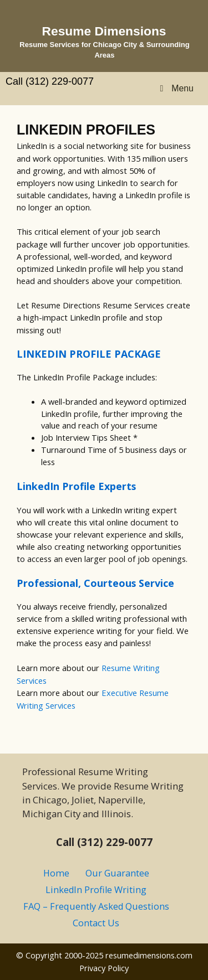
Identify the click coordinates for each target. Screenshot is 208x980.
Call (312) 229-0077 (50, 81)
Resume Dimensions (104, 31)
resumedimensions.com (149, 955)
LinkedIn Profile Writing (96, 890)
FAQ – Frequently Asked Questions (96, 906)
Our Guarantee (117, 873)
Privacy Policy (104, 968)
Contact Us (96, 923)
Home (56, 873)
